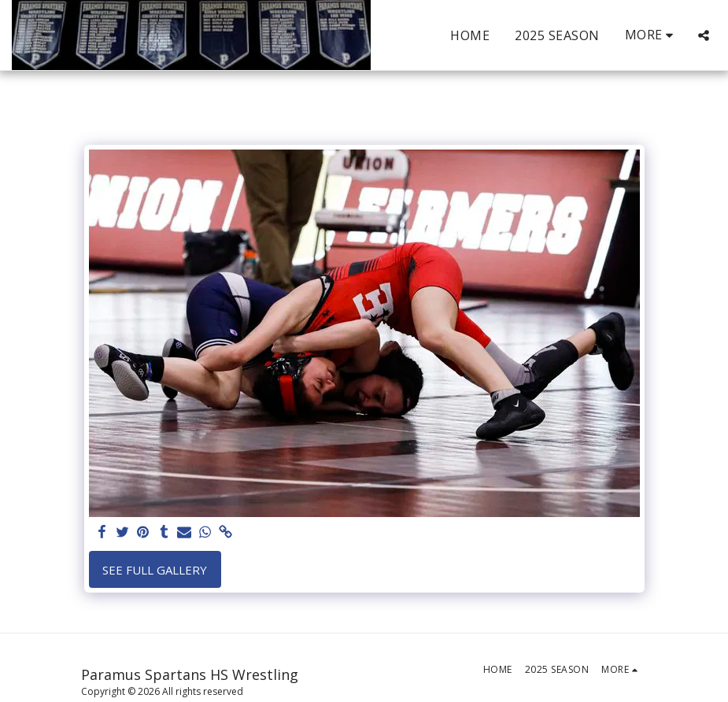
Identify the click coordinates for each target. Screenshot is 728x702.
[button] (704, 35)
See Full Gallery (155, 570)
